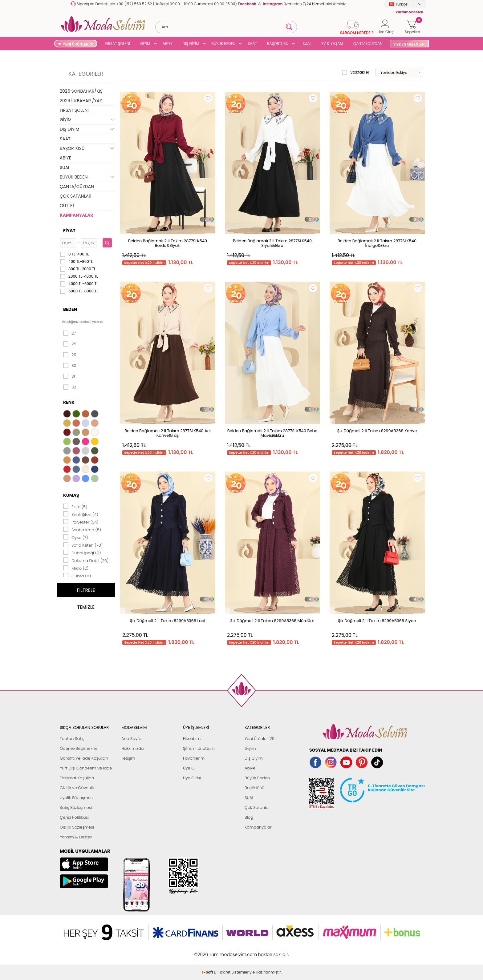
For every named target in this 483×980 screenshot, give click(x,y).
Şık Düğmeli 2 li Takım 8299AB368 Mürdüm (272, 621)
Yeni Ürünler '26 (260, 739)
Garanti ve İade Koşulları (84, 758)
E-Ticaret (222, 951)
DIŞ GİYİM (191, 44)
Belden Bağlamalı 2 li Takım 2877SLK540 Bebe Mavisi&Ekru (272, 433)
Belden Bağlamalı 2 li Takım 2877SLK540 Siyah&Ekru (272, 243)
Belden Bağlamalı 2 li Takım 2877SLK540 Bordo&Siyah (168, 243)
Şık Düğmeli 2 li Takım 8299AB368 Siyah (377, 621)
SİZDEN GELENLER (409, 44)
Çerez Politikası (74, 817)
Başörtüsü (254, 788)
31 (69, 376)
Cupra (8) (77, 576)
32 (70, 387)
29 (70, 355)
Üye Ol (189, 768)
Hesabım (192, 739)
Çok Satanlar (257, 807)
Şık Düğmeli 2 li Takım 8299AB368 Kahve (377, 431)
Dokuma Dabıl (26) (86, 560)
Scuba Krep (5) (82, 529)
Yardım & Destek (76, 837)
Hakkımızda (133, 748)
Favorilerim (194, 758)
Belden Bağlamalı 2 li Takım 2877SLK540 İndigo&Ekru (377, 243)
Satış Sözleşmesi (76, 807)
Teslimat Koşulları (77, 778)
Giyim (250, 748)
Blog (249, 817)
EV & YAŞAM (332, 44)
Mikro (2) (76, 568)
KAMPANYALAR (76, 215)
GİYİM (145, 44)
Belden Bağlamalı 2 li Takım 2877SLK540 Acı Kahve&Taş (168, 433)
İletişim (128, 758)
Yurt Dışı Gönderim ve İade (86, 768)
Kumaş (71, 495)
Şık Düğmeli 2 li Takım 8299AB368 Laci (168, 621)
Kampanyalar (258, 827)
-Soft (208, 951)
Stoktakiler (356, 72)
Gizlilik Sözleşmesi (77, 827)
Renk (69, 402)
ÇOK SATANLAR (75, 196)
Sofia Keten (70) (83, 545)
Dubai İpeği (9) (82, 552)
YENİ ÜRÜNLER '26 (79, 44)
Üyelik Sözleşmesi (77, 798)
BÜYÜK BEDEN (224, 44)
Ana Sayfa (131, 739)
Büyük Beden (257, 778)
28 (70, 344)
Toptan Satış (72, 739)
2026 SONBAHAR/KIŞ (81, 91)
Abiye (250, 768)
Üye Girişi (192, 778)
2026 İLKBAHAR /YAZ (81, 101)
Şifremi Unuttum (199, 748)
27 (69, 333)
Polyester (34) (81, 522)
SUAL (306, 44)
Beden (70, 309)
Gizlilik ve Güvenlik (77, 788)
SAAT (252, 44)
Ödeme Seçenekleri (79, 748)
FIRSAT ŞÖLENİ (118, 44)
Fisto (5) (75, 506)
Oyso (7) (76, 537)
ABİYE (168, 44)
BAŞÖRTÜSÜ (278, 44)
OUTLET (67, 206)
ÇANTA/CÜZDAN (368, 44)
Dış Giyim (254, 758)
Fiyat (69, 231)
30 (70, 366)
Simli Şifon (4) (81, 514)
